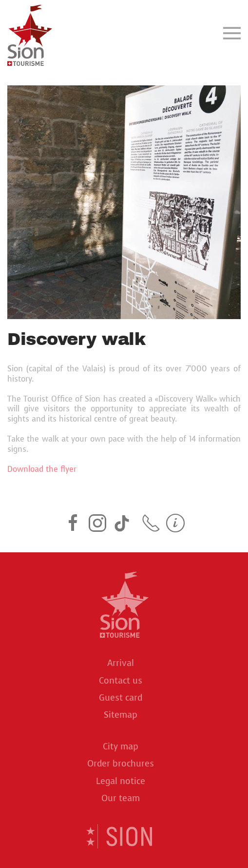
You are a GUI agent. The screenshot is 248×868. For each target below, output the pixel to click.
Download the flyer (42, 469)
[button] (232, 33)
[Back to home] (30, 33)
